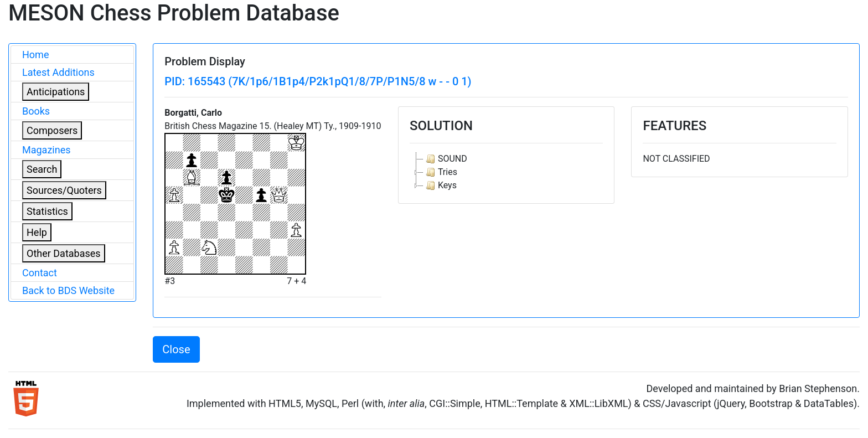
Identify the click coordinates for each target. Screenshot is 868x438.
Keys (440, 185)
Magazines (46, 150)
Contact (40, 273)
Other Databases (64, 253)
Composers (52, 130)
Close (176, 349)
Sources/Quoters (64, 190)
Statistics (47, 211)
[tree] (507, 172)
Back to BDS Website (68, 290)
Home (35, 55)
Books (36, 111)
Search (42, 169)
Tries (440, 172)
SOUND (445, 159)
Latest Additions (58, 72)
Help (37, 232)
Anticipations (56, 92)
